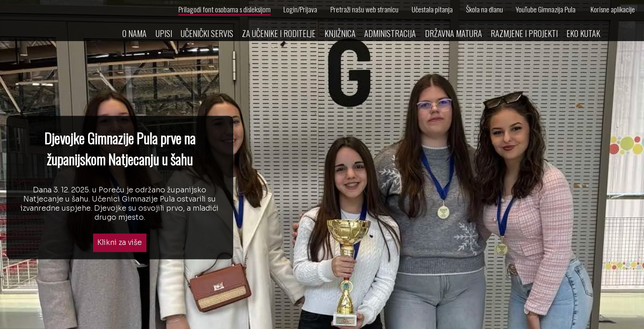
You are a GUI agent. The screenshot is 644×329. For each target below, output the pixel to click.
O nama (134, 33)
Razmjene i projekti (524, 33)
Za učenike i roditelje (279, 33)
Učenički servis (207, 33)
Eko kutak (583, 33)
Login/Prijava (300, 9)
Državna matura (453, 33)
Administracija (390, 33)
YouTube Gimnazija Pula (546, 9)
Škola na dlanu (484, 9)
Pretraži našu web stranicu (364, 9)
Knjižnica (340, 33)
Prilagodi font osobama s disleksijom (225, 9)
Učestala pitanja (432, 9)
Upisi (164, 33)
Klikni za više (120, 243)
